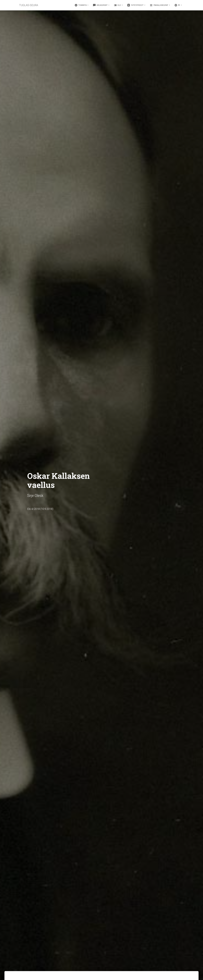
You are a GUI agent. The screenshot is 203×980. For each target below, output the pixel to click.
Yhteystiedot (136, 5)
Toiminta (81, 5)
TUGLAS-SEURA (29, 5)
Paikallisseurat (159, 5)
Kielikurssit (100, 5)
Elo (118, 5)
